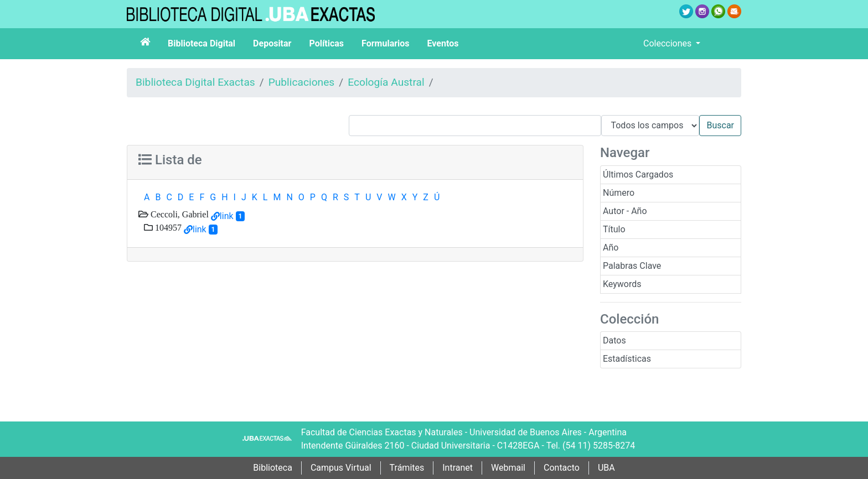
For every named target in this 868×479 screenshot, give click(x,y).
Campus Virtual (341, 468)
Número (619, 193)
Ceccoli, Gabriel (179, 214)
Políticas (326, 43)
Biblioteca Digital (201, 43)
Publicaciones (302, 82)
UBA (606, 468)
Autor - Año (625, 211)
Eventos (443, 43)
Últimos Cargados (638, 175)
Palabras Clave (632, 266)
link (227, 216)
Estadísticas (627, 359)
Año (611, 248)
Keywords (622, 284)
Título (614, 229)
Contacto (562, 468)
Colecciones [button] (668, 43)
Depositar (272, 43)
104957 (167, 227)
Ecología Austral (386, 82)
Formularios (385, 43)
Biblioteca (273, 468)
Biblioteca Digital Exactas (195, 82)
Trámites (407, 468)
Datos (614, 340)
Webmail (508, 468)
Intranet (458, 468)
